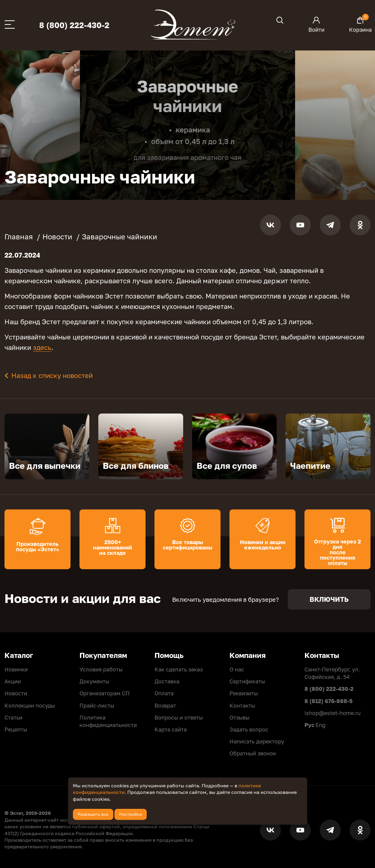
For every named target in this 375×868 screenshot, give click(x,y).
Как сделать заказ (179, 669)
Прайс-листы (97, 705)
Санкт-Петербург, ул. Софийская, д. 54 (332, 673)
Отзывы (239, 717)
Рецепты (16, 729)
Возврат (165, 705)
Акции (13, 681)
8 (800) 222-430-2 (74, 25)
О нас (237, 669)
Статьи (13, 717)
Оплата (164, 693)
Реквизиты (244, 693)
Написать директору (257, 741)
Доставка (167, 681)
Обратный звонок (253, 753)
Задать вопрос (249, 729)
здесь (42, 347)
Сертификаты (247, 681)
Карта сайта (171, 729)
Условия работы (101, 669)
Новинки (16, 669)
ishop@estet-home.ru (333, 713)
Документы (94, 681)
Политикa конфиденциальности (108, 721)
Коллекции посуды (30, 705)
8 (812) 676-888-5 (329, 701)
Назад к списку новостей (52, 375)
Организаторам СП (105, 693)
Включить (329, 599)
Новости (16, 693)
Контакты (242, 705)
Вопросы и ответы (179, 717)
